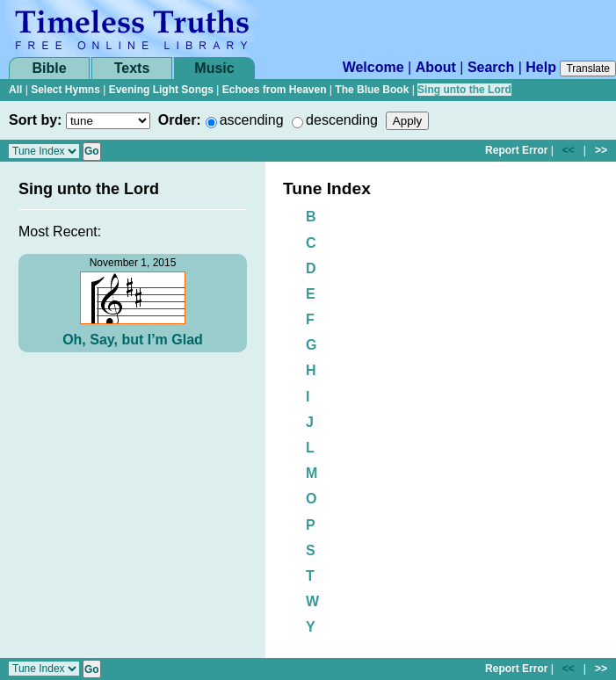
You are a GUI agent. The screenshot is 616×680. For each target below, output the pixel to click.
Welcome (373, 67)
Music (214, 68)
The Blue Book (372, 90)
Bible (49, 68)
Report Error (516, 150)
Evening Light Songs (161, 90)
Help (541, 67)
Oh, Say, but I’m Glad (133, 340)
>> (601, 150)
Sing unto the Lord (464, 90)
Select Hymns (65, 90)
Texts (132, 68)
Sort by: (35, 120)
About (436, 67)
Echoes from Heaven (275, 90)
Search (491, 67)
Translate (588, 69)
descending (342, 120)
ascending (252, 120)
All (15, 90)
